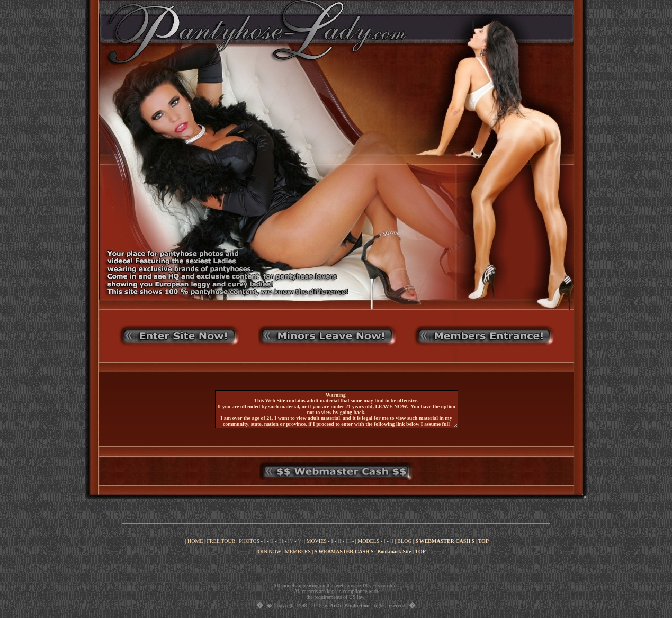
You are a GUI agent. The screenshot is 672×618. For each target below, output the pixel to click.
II (272, 541)
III (281, 541)
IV (290, 541)
